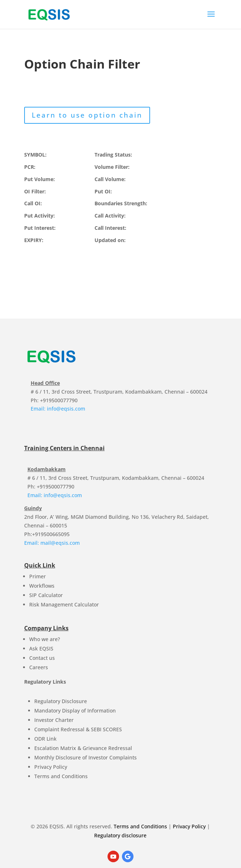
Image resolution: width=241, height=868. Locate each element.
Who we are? (45, 639)
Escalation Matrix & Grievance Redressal (83, 748)
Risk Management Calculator (64, 604)
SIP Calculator (46, 595)
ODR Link (45, 739)
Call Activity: (110, 216)
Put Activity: (40, 216)
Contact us (42, 658)
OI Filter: (35, 191)
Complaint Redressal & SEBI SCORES (78, 729)
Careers (39, 667)
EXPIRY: (34, 240)
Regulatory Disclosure (61, 701)
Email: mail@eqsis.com (52, 543)
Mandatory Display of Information (75, 711)
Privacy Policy (51, 767)
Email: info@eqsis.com (58, 409)
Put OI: (103, 191)
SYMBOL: (35, 155)
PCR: (30, 167)
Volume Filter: (112, 167)
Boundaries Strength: (121, 203)
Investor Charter (54, 720)
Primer (38, 576)
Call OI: (33, 203)
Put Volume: (40, 179)
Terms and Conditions (61, 776)
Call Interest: (110, 228)
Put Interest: (40, 228)
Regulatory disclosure (120, 835)
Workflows (42, 586)
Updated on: (110, 240)
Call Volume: (110, 179)
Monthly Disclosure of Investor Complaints (86, 757)
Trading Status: (113, 155)
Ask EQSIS (41, 648)
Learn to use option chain (87, 115)
